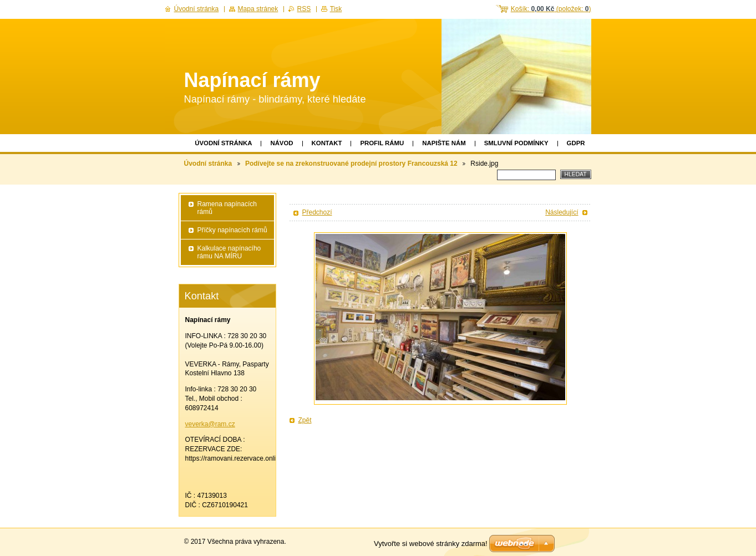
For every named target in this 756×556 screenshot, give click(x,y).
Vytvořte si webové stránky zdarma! (431, 544)
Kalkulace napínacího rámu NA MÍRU (229, 252)
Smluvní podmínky (516, 143)
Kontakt (327, 143)
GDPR (576, 143)
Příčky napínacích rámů (232, 230)
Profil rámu (382, 143)
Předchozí (317, 212)
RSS (304, 9)
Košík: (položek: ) (551, 9)
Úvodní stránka (223, 143)
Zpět (305, 420)
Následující (562, 212)
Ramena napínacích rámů (227, 208)
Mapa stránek (258, 9)
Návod (281, 143)
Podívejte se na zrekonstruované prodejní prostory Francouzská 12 (351, 164)
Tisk (336, 9)
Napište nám (444, 143)
